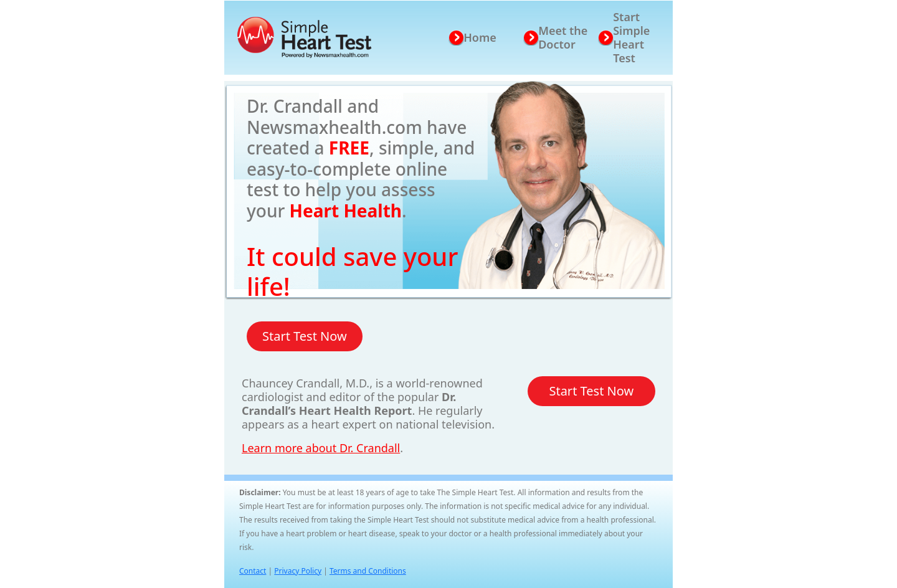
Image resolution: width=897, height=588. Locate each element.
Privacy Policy (298, 571)
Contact (253, 571)
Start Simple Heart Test (631, 37)
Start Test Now (305, 336)
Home (480, 37)
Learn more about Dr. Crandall (321, 448)
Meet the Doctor (563, 37)
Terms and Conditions (368, 571)
